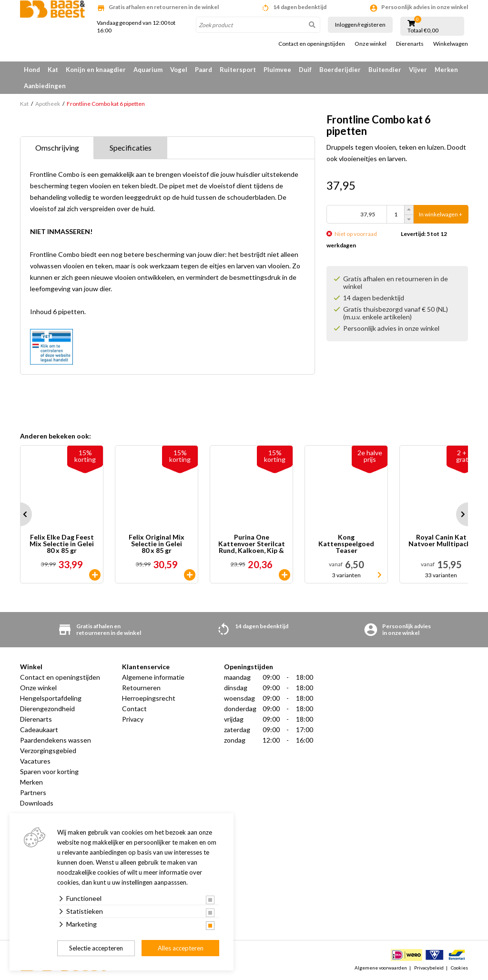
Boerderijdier (340, 70)
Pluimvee (277, 70)
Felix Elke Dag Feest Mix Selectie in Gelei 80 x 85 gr (62, 544)
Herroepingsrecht (149, 698)
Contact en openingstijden (312, 44)
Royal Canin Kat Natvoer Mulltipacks (441, 541)
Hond (32, 70)
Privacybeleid (429, 968)
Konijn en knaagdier (96, 70)
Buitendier (385, 70)
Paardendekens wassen (56, 740)
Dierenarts (410, 44)
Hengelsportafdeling (51, 698)
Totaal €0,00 (423, 31)
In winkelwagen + (441, 214)
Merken (446, 70)
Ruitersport (238, 70)
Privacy (133, 719)
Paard (203, 70)
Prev (20, 514)
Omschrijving (57, 148)
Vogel (179, 70)
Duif (305, 70)
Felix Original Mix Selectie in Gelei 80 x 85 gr (157, 544)
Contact (134, 709)
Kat (53, 70)
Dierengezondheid (47, 709)
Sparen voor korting (49, 771)
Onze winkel (371, 44)
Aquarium (148, 70)
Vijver (418, 70)
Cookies (459, 968)
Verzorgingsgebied (48, 750)
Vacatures (35, 761)
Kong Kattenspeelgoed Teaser (346, 544)
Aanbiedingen (45, 86)
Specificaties (131, 148)
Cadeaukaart (39, 730)
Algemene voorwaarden (381, 968)
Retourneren (141, 688)
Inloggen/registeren (360, 25)
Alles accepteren (181, 948)
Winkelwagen (451, 44)
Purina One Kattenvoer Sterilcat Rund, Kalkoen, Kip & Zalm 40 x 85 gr (252, 544)
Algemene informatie (153, 677)
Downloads (37, 803)
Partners (33, 792)
